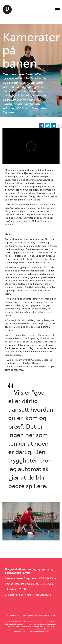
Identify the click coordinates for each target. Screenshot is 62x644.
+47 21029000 (18, 590)
